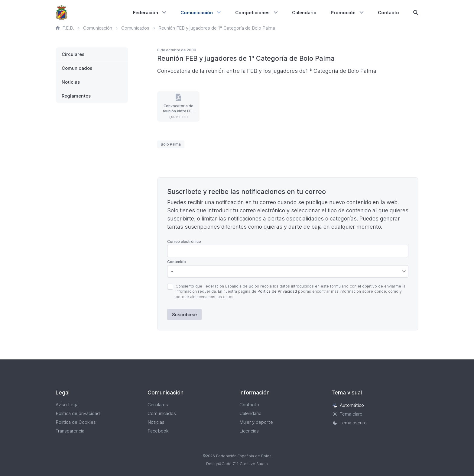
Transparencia (70, 431)
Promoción (343, 13)
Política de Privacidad (277, 291)
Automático (348, 405)
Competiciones (252, 13)
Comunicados (77, 68)
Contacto (388, 13)
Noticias (71, 82)
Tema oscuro (350, 423)
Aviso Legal (68, 405)
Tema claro (347, 414)
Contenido (177, 262)
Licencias (249, 431)
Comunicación (197, 13)
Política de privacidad (78, 413)
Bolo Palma (171, 144)
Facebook (158, 431)
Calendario (304, 13)
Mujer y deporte (256, 422)
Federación (146, 13)
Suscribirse (184, 315)
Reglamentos (76, 96)
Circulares (73, 54)
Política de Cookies (76, 422)
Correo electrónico (184, 241)
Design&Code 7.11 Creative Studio (237, 464)
